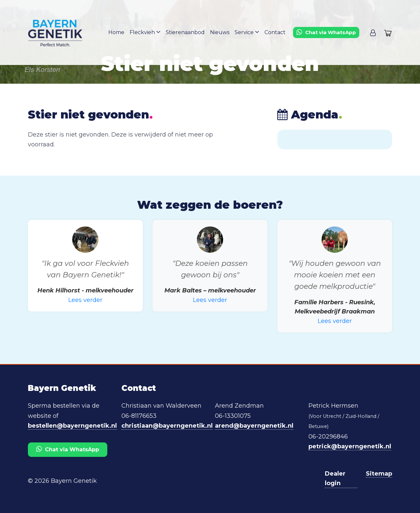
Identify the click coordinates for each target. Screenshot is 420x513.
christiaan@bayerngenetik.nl (167, 426)
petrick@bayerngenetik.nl (350, 446)
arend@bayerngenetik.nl (254, 426)
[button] (373, 32)
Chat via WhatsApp (68, 449)
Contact (275, 32)
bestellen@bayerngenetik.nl (72, 426)
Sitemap (379, 474)
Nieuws (220, 32)
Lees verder (85, 300)
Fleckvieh (145, 32)
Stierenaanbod (185, 32)
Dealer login (335, 478)
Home (116, 32)
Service (247, 32)
